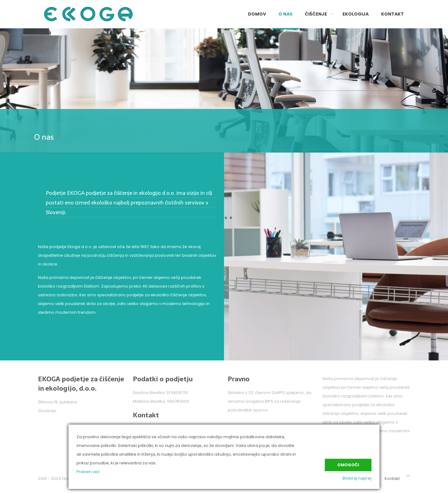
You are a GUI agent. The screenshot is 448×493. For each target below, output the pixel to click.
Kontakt (392, 479)
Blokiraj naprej (357, 478)
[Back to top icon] (408, 476)
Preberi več (88, 472)
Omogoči (348, 465)
